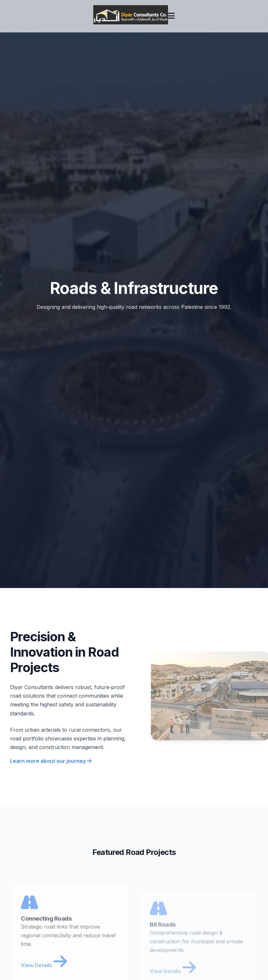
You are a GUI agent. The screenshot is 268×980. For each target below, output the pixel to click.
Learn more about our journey (50, 761)
